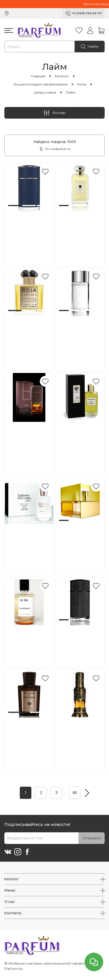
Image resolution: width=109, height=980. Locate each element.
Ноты (82, 84)
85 (75, 793)
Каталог (62, 76)
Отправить (92, 838)
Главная (38, 76)
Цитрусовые (45, 92)
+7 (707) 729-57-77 (87, 13)
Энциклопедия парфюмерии (41, 84)
